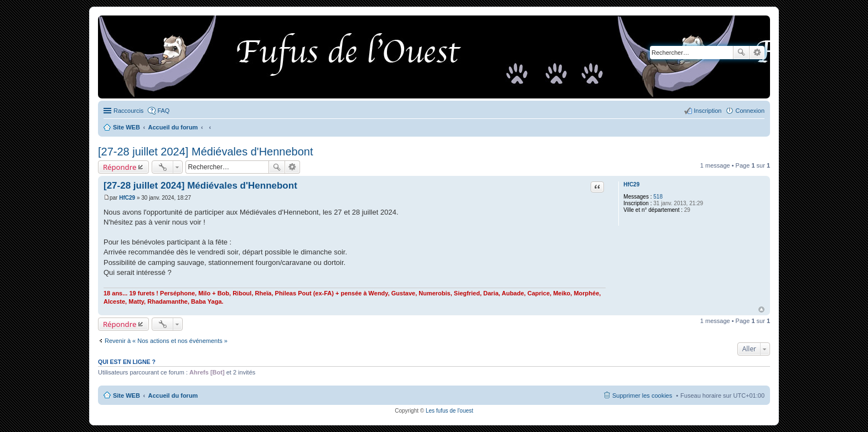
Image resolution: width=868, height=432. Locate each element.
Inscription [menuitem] (707, 111)
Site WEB (126, 395)
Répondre (120, 167)
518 (658, 197)
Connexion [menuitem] (750, 111)
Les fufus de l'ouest (449, 411)
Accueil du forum (173, 395)
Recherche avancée (757, 53)
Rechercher (741, 53)
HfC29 (631, 184)
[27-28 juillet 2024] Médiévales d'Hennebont (206, 152)
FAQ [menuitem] (163, 111)
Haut (761, 309)
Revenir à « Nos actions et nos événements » (166, 341)
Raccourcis (128, 111)
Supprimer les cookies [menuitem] (642, 395)
